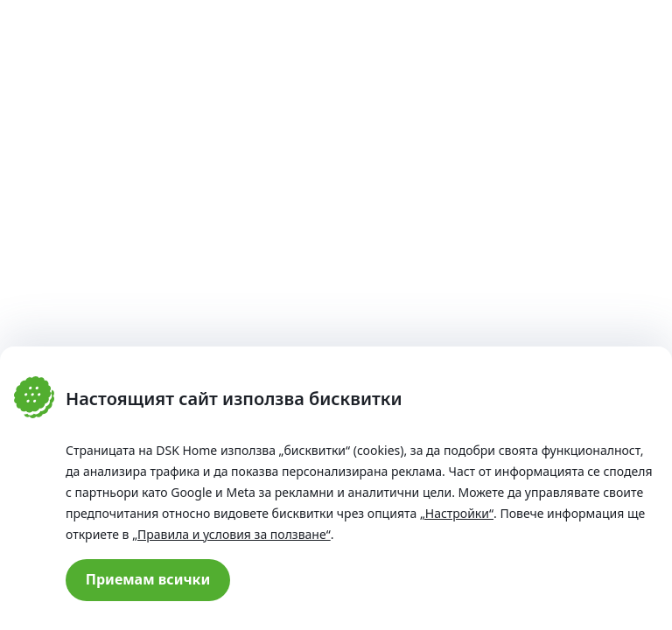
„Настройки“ (457, 513)
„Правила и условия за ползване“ (231, 534)
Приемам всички (148, 579)
